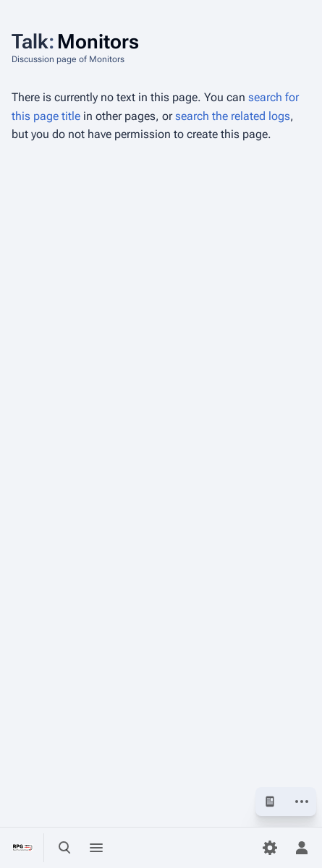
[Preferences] (270, 848)
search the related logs (233, 116)
